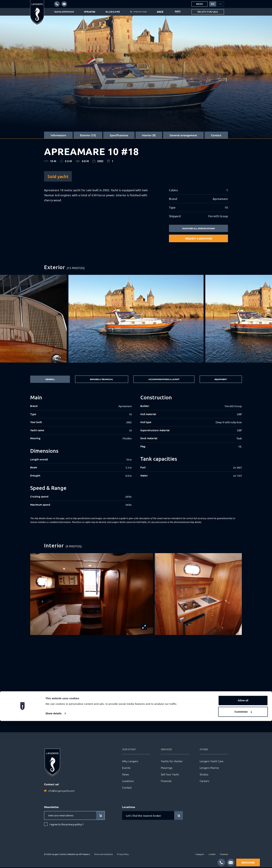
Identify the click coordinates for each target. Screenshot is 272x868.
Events (126, 768)
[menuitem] (213, 4)
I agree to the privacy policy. (67, 825)
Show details (54, 860)
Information (58, 135)
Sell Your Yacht (170, 775)
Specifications (119, 135)
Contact (216, 135)
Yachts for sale (208, 12)
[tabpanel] (136, 451)
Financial (166, 781)
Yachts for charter (172, 762)
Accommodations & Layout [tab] (164, 380)
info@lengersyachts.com (61, 791)
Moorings (167, 768)
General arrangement (183, 135)
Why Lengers (130, 762)
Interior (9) (149, 135)
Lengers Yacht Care (212, 762)
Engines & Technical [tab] (100, 380)
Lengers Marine (209, 768)
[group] (136, 319)
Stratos (204, 775)
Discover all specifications (198, 229)
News (126, 775)
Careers (204, 781)
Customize (243, 859)
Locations (128, 781)
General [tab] (49, 380)
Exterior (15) (88, 135)
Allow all (243, 847)
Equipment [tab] (221, 380)
